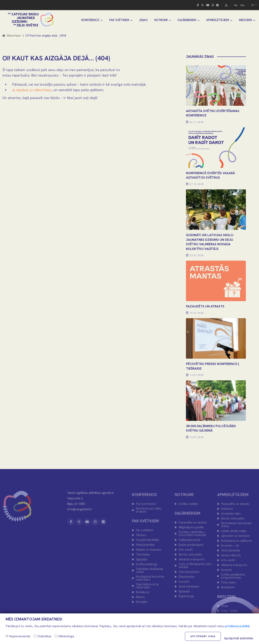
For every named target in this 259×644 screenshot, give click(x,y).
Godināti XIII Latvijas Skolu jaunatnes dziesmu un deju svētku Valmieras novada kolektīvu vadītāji (210, 242)
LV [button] (253, 5)
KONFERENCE (90, 20)
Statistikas (43, 636)
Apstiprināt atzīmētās (239, 638)
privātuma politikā (237, 626)
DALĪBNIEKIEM (187, 20)
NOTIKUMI (161, 20)
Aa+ (243, 5)
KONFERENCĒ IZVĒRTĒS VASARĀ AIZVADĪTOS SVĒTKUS (210, 175)
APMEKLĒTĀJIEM (218, 20)
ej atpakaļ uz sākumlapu (32, 90)
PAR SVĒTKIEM (119, 20)
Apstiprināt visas (203, 636)
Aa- (236, 5)
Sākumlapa (12, 35)
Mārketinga (64, 636)
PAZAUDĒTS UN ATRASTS (205, 306)
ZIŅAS (143, 20)
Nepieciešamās (18, 636)
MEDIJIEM (245, 20)
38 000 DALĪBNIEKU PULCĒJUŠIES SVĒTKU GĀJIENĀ (211, 428)
